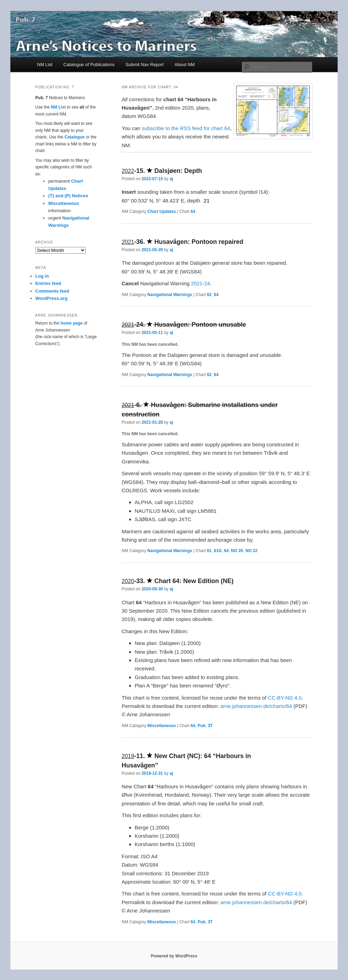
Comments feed (52, 291)
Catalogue (75, 137)
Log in (42, 276)
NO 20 (237, 551)
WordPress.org (52, 298)
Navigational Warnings (170, 295)
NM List (45, 65)
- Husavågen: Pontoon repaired (182, 242)
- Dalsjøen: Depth (162, 171)
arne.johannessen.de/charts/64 (256, 706)
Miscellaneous (161, 726)
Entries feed (48, 283)
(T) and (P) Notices (68, 196)
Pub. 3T (205, 726)
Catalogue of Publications (89, 65)
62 (209, 295)
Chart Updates (161, 212)
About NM (185, 65)
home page (71, 323)
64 (193, 212)
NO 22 (251, 551)
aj (171, 179)
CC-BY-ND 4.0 (285, 698)
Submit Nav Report (144, 65)
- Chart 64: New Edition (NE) (177, 581)
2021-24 (201, 283)
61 (209, 551)
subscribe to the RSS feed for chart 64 (186, 128)
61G (218, 551)
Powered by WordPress (174, 956)
